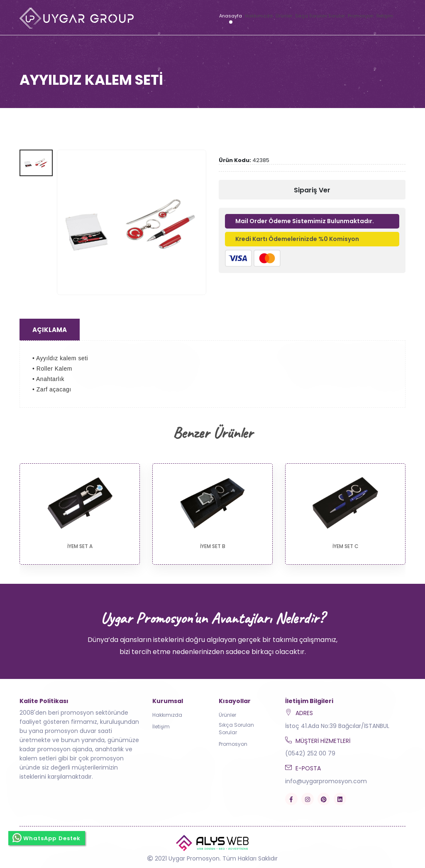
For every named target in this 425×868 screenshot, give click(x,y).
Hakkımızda (259, 16)
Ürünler (284, 16)
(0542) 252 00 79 (310, 753)
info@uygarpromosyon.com (326, 781)
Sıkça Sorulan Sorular (320, 16)
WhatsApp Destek (47, 838)
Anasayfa (231, 16)
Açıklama (50, 330)
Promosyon (361, 16)
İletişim (385, 16)
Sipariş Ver (312, 190)
